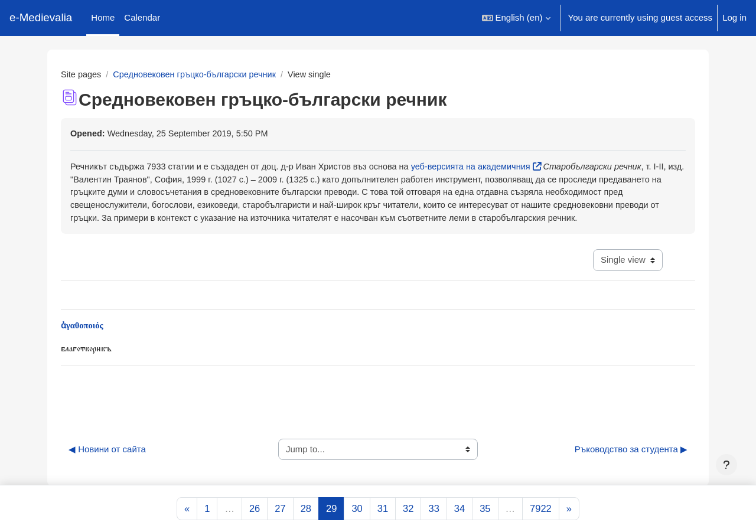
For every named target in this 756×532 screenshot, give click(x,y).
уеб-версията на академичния (485, 167)
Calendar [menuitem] (142, 17)
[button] (516, 18)
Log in (734, 17)
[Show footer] (726, 465)
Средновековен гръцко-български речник (199, 75)
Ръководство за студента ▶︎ (631, 467)
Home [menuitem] (103, 17)
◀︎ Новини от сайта (107, 467)
